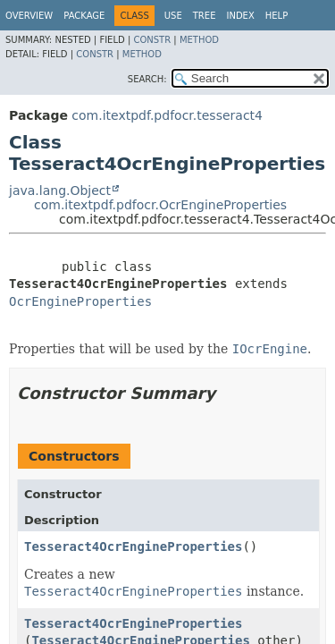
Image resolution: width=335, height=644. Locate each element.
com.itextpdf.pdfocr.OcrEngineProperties (160, 205)
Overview (29, 16)
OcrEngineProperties (80, 301)
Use (173, 16)
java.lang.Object (60, 191)
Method (199, 40)
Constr (152, 40)
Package (84, 16)
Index (240, 16)
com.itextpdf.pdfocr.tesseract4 (167, 115)
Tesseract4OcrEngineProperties (133, 547)
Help (276, 16)
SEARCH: (147, 79)
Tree (205, 16)
